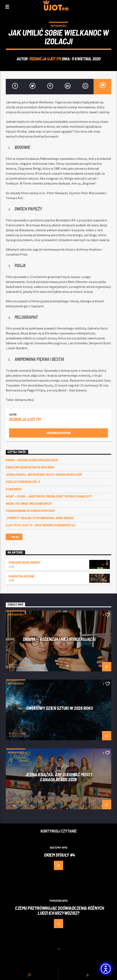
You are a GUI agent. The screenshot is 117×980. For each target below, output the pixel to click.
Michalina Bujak (18, 733)
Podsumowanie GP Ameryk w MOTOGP (30, 511)
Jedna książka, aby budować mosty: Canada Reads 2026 (44, 474)
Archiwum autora (58, 433)
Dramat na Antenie (21, 576)
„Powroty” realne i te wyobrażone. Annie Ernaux (40, 518)
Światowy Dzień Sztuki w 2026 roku (30, 467)
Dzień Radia (14, 489)
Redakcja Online (18, 664)
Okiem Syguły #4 (59, 855)
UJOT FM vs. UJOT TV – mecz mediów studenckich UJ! (41, 525)
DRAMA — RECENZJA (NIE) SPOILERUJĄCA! (32, 460)
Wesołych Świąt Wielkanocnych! (29, 503)
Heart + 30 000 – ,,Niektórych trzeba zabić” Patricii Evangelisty (49, 496)
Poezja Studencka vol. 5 (23, 482)
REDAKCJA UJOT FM (45, 59)
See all (14, 537)
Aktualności (58, 26)
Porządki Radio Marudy (24, 562)
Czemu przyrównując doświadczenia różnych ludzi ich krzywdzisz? (60, 911)
